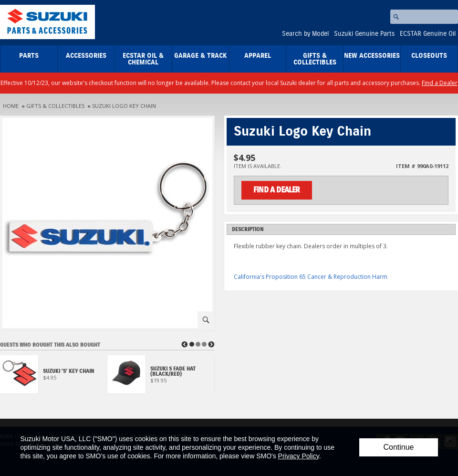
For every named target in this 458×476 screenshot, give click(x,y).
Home (11, 106)
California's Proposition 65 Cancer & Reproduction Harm (311, 277)
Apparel (258, 56)
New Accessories (372, 56)
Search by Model (305, 34)
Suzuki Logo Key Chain (124, 106)
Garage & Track (201, 56)
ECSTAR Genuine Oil (428, 34)
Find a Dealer (440, 83)
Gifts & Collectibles (315, 59)
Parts (29, 56)
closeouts (429, 56)
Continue (398, 447)
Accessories (86, 56)
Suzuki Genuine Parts (364, 34)
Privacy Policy (299, 456)
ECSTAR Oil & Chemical (143, 59)
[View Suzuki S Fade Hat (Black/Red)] (161, 377)
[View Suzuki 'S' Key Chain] (54, 377)
